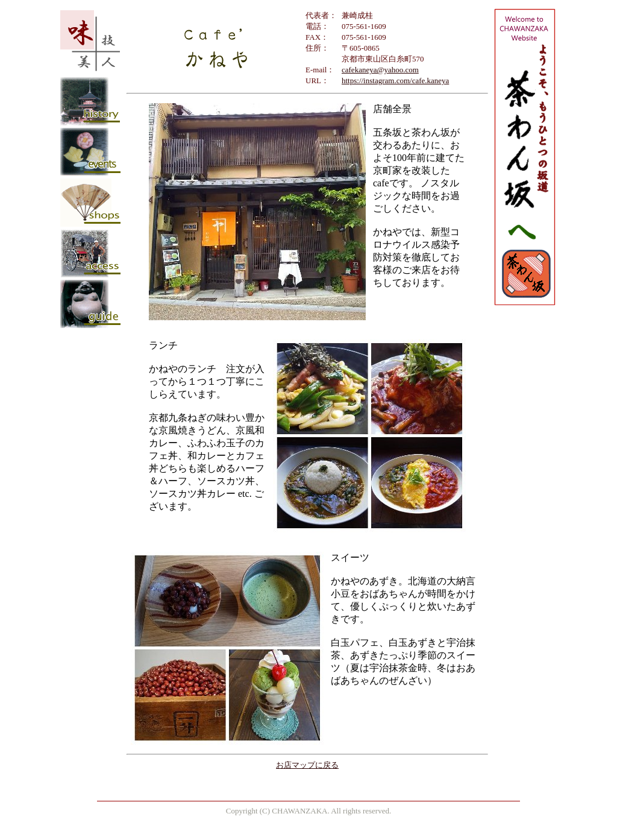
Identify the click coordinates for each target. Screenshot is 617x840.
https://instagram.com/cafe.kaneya (395, 81)
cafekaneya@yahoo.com (380, 70)
